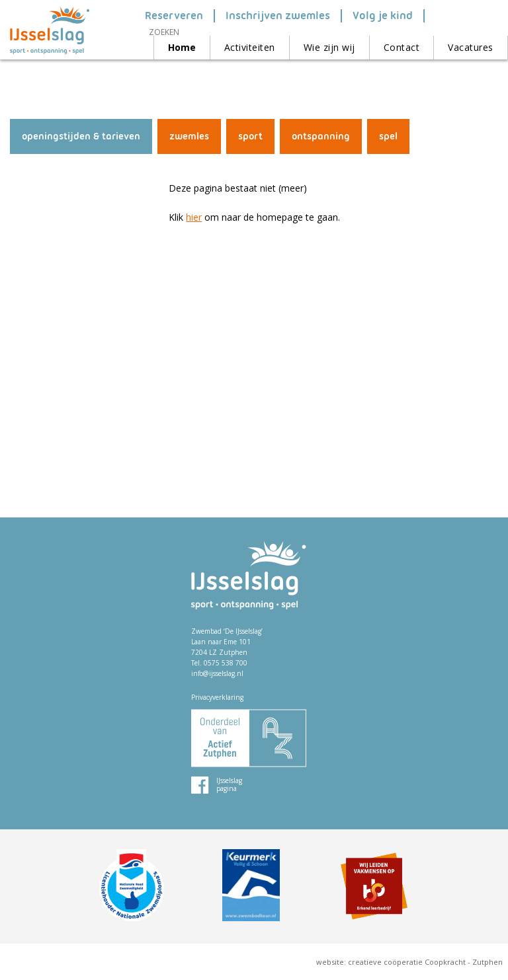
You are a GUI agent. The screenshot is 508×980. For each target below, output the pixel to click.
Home (182, 47)
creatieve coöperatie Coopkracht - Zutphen (425, 962)
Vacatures (471, 47)
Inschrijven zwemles (278, 16)
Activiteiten (250, 47)
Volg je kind (383, 16)
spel (388, 136)
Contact (402, 47)
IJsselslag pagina (229, 784)
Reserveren (174, 16)
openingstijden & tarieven (81, 136)
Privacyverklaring (217, 697)
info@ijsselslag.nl (217, 673)
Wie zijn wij (329, 47)
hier (194, 217)
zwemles (189, 136)
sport (250, 136)
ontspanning (321, 136)
